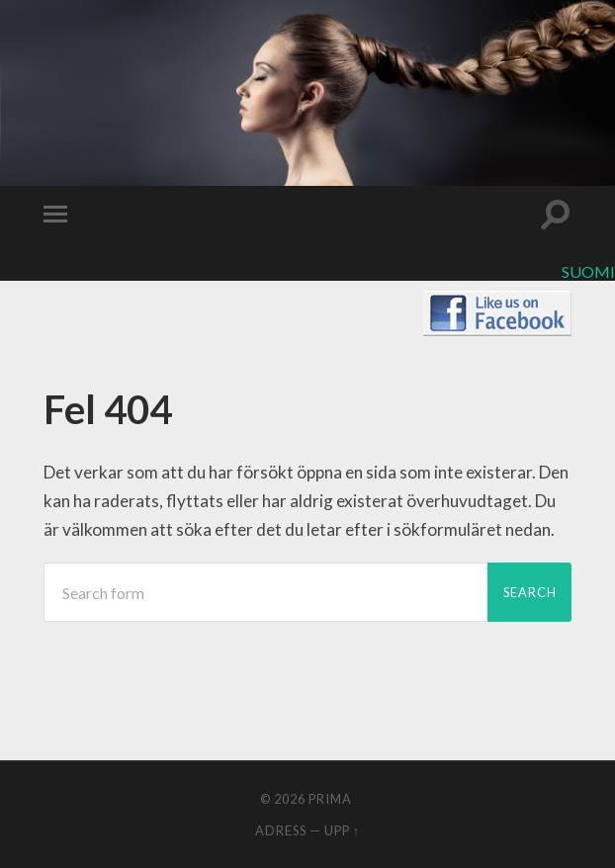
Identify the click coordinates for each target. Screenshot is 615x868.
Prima (330, 799)
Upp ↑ (342, 830)
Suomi (588, 271)
